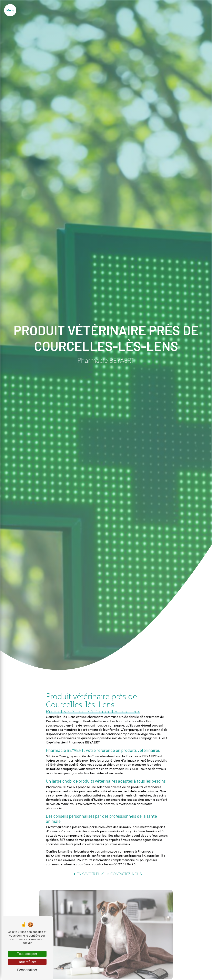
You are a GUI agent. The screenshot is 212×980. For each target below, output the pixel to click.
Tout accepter (27, 954)
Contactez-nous (124, 874)
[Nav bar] (10, 10)
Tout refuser (27, 962)
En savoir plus (89, 874)
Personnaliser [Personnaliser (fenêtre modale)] (27, 970)
